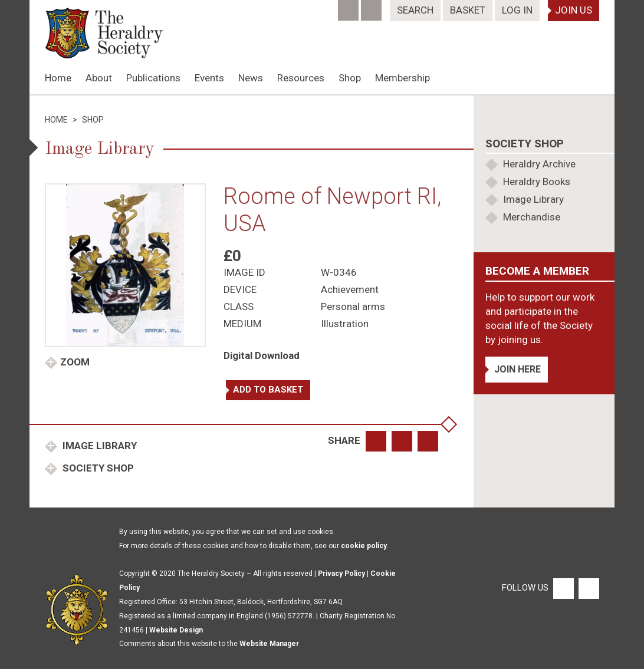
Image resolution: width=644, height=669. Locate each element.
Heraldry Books (537, 182)
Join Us (574, 10)
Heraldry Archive (539, 164)
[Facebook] (349, 6)
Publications (153, 78)
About (99, 78)
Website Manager (269, 644)
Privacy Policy (341, 574)
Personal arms (353, 307)
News (251, 78)
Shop (350, 78)
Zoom (75, 362)
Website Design (176, 630)
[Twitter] (372, 6)
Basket (468, 10)
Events (209, 78)
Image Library (98, 446)
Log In (517, 10)
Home (58, 78)
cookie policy (364, 546)
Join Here (517, 369)
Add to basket (268, 390)
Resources (301, 78)
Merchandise (532, 217)
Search (415, 10)
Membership (402, 78)
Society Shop (97, 468)
